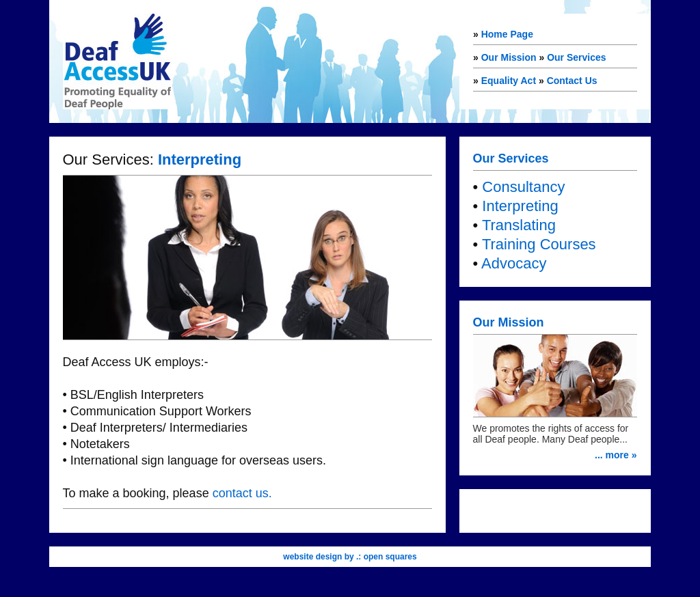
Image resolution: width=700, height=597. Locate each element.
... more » (616, 455)
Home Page (507, 34)
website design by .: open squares (350, 557)
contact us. (242, 493)
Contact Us (572, 81)
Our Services (576, 57)
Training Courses (539, 244)
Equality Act (509, 81)
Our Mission (509, 57)
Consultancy (523, 187)
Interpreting (520, 206)
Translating (519, 225)
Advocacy (514, 263)
